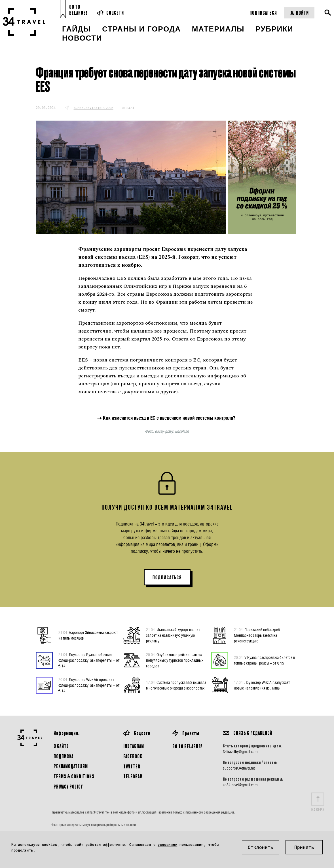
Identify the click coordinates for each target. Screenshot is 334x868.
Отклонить (261, 847)
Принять (304, 847)
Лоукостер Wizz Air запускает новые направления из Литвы (262, 685)
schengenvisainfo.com (94, 108)
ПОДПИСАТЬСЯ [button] (167, 577)
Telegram (133, 776)
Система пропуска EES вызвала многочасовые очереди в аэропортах (176, 685)
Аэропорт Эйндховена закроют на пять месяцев (88, 635)
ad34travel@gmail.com (240, 785)
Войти (299, 13)
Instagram (134, 746)
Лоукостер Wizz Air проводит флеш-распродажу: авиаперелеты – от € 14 (89, 685)
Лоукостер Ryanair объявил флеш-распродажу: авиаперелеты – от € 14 (89, 660)
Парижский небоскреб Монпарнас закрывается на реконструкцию (257, 635)
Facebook (133, 756)
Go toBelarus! (78, 10)
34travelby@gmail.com (240, 752)
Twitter (132, 766)
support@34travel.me (239, 768)
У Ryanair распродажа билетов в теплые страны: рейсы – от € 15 (264, 660)
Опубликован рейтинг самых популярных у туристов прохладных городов (175, 660)
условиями (167, 844)
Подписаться (263, 13)
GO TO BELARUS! (187, 746)
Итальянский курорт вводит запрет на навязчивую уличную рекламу (173, 635)
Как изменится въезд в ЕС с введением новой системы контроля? (169, 418)
